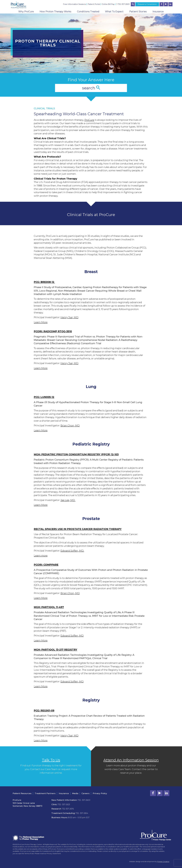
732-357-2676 (68, 809)
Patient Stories (138, 12)
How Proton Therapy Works (55, 12)
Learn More (41, 322)
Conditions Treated (88, 12)
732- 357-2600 (84, 800)
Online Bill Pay (108, 4)
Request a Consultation (147, 4)
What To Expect (114, 12)
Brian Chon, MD (70, 425)
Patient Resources (22, 793)
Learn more (41, 555)
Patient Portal (94, 4)
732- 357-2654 (82, 813)
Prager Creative (163, 861)
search (91, 88)
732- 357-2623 (64, 804)
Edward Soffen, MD (72, 636)
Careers (85, 793)
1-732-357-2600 (123, 4)
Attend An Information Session (131, 760)
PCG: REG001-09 (44, 710)
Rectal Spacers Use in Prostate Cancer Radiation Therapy (78, 529)
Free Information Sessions (74, 4)
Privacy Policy (100, 793)
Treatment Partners (45, 793)
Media (75, 793)
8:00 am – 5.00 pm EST (79, 818)
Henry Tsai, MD (69, 317)
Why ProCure (26, 12)
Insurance (158, 12)
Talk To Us (51, 760)
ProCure (89, 120)
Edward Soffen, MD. (72, 551)
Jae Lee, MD (68, 500)
